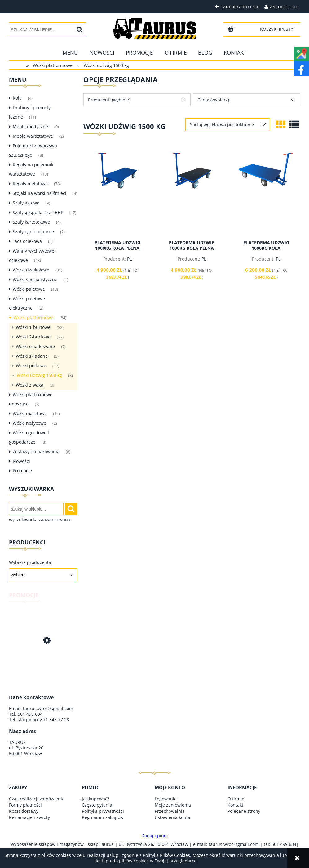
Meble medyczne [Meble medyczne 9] (30, 126)
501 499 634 (30, 714)
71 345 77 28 (56, 720)
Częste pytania (97, 805)
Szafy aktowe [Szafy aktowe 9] (26, 203)
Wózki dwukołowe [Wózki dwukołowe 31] (31, 270)
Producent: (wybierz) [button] (109, 100)
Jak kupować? (95, 799)
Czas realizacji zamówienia (37, 799)
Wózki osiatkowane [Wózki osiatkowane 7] (35, 346)
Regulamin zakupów (103, 817)
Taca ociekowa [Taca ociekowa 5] (27, 241)
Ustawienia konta (172, 817)
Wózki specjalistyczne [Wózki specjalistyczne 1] (35, 279)
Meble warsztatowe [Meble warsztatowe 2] (33, 136)
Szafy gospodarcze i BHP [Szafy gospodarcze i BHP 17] (38, 212)
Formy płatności (25, 805)
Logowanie (166, 799)
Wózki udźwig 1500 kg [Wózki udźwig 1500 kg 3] (39, 375)
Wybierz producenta (30, 562)
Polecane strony (244, 811)
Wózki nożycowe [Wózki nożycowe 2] (29, 423)
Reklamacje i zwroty (29, 817)
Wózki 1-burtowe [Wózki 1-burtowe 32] (33, 327)
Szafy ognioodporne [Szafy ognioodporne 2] (33, 232)
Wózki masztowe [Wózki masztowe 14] (30, 413)
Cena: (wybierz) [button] (213, 100)
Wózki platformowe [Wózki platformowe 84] (33, 318)
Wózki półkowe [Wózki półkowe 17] (31, 366)
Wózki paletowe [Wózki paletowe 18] (29, 289)
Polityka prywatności (103, 811)
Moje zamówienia (173, 805)
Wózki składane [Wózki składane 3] (32, 356)
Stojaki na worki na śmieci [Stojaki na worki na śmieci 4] (40, 193)
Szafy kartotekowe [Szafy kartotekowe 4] (31, 222)
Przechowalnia (170, 811)
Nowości (21, 461)
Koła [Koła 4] (17, 98)
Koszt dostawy (24, 811)
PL (129, 259)
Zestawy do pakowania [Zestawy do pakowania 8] (36, 452)
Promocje (22, 470)
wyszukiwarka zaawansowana (40, 520)
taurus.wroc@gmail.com (48, 708)
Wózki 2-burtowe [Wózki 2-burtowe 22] (33, 337)
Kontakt (235, 805)
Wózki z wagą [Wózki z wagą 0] (30, 385)
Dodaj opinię (154, 836)
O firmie (236, 799)
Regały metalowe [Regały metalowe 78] (30, 183)
